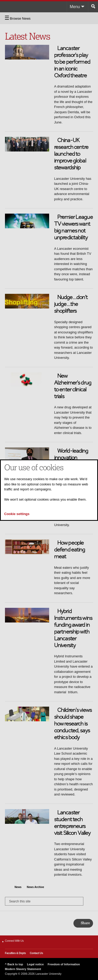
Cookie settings (17, 514)
